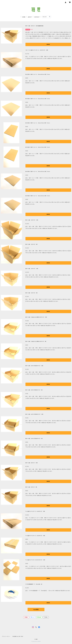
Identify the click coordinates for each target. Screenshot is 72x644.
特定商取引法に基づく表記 (18, 636)
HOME (24, 17)
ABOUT (30, 17)
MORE (48, 44)
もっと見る (36, 609)
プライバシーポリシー (6, 636)
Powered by (36, 641)
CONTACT (37, 17)
